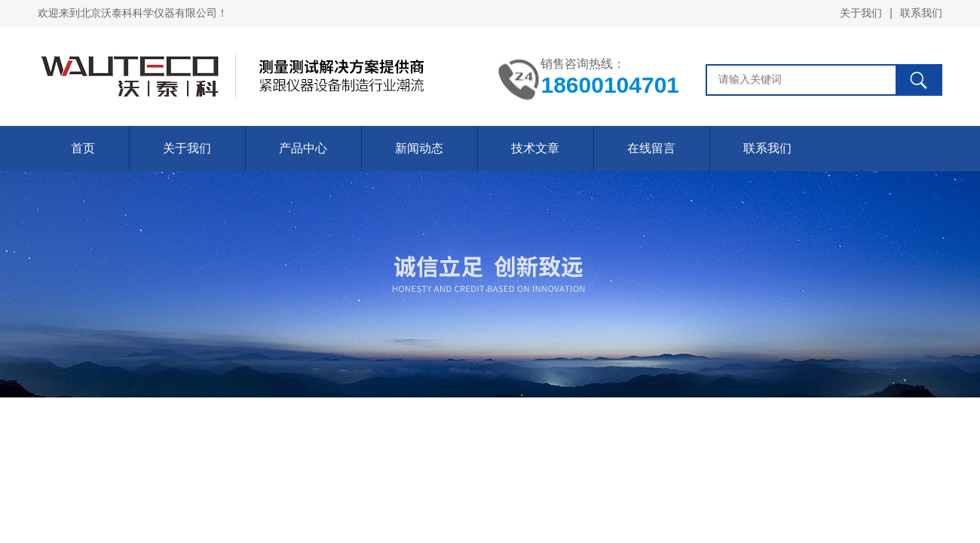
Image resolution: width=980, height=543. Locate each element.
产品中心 (303, 148)
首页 (83, 148)
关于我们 (861, 13)
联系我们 (921, 13)
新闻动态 (419, 148)
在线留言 (651, 148)
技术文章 (535, 148)
